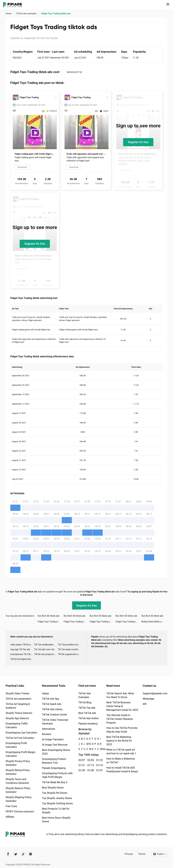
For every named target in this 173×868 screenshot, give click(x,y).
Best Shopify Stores (53, 788)
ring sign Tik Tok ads (20, 649)
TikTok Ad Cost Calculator (20, 738)
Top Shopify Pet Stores (55, 793)
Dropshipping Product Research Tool (54, 761)
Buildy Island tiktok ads (153, 622)
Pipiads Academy (88, 724)
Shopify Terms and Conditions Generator (17, 781)
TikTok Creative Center (55, 715)
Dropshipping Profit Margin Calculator (20, 754)
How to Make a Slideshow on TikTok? (121, 761)
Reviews (47, 734)
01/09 (81, 770)
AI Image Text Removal (55, 745)
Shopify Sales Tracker (18, 693)
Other (100, 749)
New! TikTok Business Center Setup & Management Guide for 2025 (122, 706)
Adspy (46, 693)
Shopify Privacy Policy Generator (18, 763)
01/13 (90, 765)
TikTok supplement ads (69, 654)
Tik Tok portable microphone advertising (70, 645)
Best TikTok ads (87, 713)
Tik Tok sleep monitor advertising (70, 649)
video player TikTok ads (22, 645)
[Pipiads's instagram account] (31, 854)
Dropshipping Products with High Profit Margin (57, 775)
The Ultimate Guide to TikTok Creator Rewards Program (120, 719)
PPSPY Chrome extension (20, 812)
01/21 (81, 765)
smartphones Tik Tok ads (22, 654)
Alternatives (49, 729)
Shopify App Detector (17, 718)
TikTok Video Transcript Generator (55, 722)
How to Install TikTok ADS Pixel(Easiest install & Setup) (122, 770)
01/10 (99, 765)
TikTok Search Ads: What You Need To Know (120, 695)
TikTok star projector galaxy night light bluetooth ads (46, 654)
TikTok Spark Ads (52, 704)
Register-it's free (138, 142)
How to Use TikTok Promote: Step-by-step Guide (122, 730)
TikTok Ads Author (89, 718)
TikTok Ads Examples (85, 695)
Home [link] (9, 14)
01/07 (99, 770)
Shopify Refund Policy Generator (18, 772)
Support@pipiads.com (155, 693)
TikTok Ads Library (52, 709)
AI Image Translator (53, 739)
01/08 (90, 770)
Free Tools (11, 806)
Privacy (129, 854)
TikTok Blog (85, 702)
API (145, 704)
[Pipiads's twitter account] (16, 854)
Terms (142, 854)
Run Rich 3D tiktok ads (49, 616)
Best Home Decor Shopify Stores (56, 820)
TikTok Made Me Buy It (55, 782)
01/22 (99, 760)
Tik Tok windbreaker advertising (46, 645)
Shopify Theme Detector (19, 713)
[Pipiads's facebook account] (8, 854)
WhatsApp (149, 699)
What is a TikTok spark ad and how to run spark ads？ (121, 752)
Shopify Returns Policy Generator (18, 790)
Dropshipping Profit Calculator (16, 745)
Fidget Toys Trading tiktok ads (51, 622)
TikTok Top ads (87, 708)
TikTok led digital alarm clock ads (22, 659)
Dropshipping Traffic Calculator (17, 725)
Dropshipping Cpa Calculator (21, 733)
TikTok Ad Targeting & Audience (18, 706)
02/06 (90, 760)
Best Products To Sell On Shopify (56, 811)
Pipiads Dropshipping (54, 768)
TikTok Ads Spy (51, 699)
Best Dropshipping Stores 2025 (56, 752)
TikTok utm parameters (18, 699)
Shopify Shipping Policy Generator (19, 799)
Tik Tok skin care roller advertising (46, 649)
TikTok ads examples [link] (27, 14)
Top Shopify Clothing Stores (57, 803)
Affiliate (10, 817)
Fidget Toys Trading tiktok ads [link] (56, 14)
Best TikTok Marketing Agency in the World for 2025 (119, 741)
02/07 (81, 760)
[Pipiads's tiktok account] (23, 854)
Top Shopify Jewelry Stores (57, 798)
